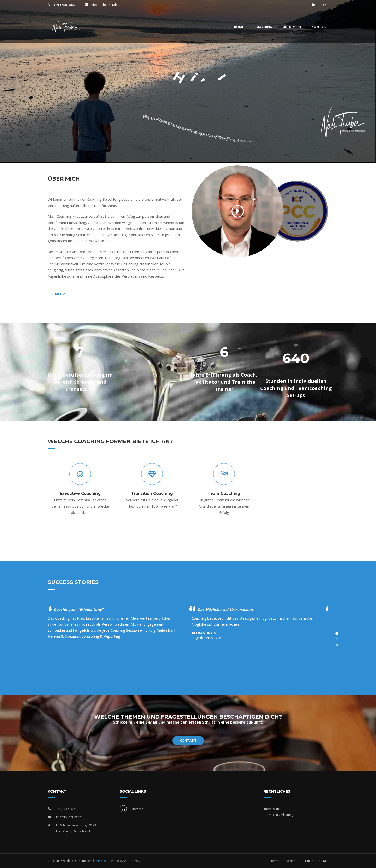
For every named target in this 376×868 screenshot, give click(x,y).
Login (325, 5)
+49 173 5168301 (65, 5)
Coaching (263, 27)
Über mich (292, 27)
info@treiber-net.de (104, 5)
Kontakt (320, 27)
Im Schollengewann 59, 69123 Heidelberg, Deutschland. (76, 828)
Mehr (60, 294)
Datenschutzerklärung (278, 815)
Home (239, 27)
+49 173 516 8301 (68, 809)
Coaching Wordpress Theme (67, 861)
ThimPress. (99, 861)
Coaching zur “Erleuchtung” (79, 609)
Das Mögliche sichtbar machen (225, 609)
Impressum (271, 809)
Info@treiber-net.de (70, 817)
